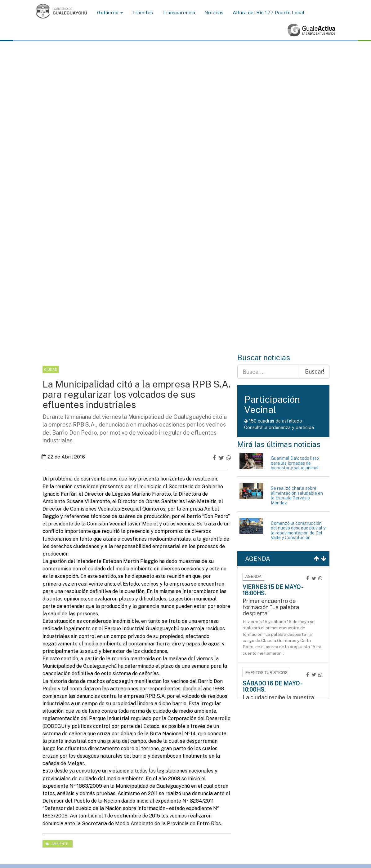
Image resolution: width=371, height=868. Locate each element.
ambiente (57, 844)
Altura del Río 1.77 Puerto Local (268, 13)
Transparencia (179, 13)
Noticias (214, 13)
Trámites (143, 13)
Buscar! (315, 372)
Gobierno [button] (110, 13)
